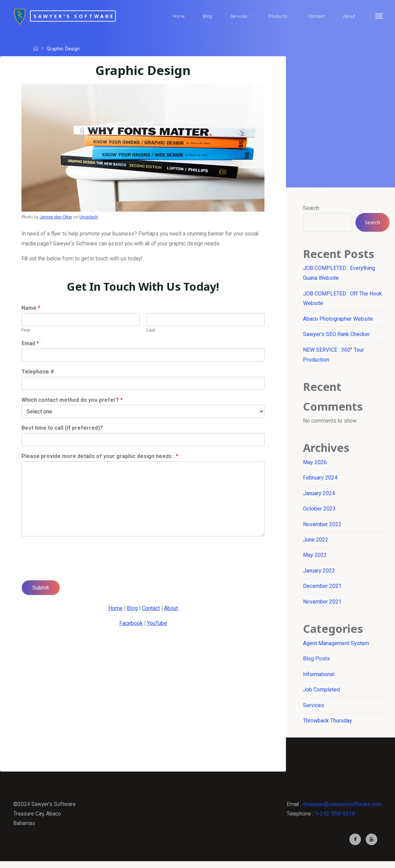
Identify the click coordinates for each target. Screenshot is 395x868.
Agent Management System (336, 648)
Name (31, 310)
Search (312, 208)
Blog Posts (317, 663)
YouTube (157, 625)
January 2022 (319, 574)
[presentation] (74, 570)
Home (115, 610)
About (171, 610)
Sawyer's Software (82, 16)
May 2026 (315, 465)
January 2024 (319, 496)
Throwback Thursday (328, 726)
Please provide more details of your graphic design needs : (100, 458)
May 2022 (315, 559)
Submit (41, 589)
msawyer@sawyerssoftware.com (341, 810)
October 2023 (320, 512)
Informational (319, 679)
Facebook (131, 625)
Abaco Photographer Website (338, 320)
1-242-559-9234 (333, 819)
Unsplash (89, 217)
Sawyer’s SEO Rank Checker (337, 336)
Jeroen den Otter (57, 217)
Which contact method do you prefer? (72, 401)
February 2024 (321, 481)
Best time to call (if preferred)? (63, 430)
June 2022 (316, 543)
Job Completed (322, 695)
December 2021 (323, 590)
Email (31, 345)
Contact (151, 610)
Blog (132, 610)
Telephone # (38, 373)
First (26, 331)
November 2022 (323, 528)
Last (151, 331)
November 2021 (323, 606)
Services (314, 710)
